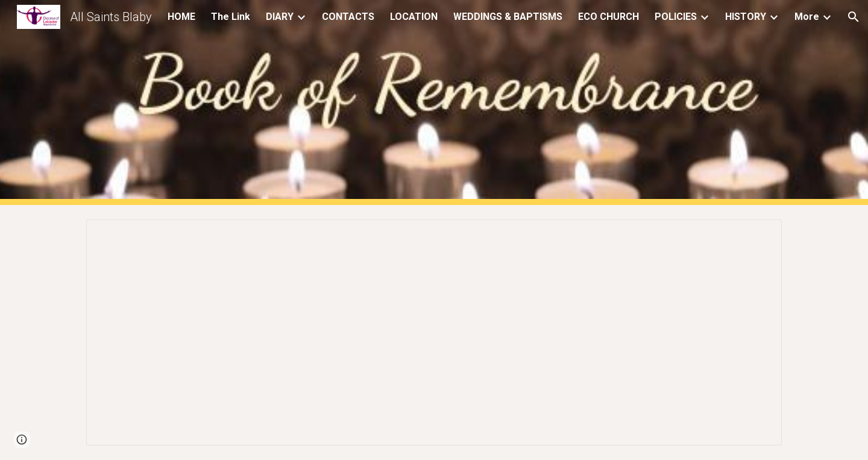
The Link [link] (231, 17)
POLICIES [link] (676, 17)
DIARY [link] (280, 17)
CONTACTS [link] (348, 17)
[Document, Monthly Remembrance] (434, 332)
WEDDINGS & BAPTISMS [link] (508, 17)
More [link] (807, 17)
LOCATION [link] (414, 17)
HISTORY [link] (746, 17)
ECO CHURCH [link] (609, 17)
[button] (854, 17)
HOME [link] (181, 17)
